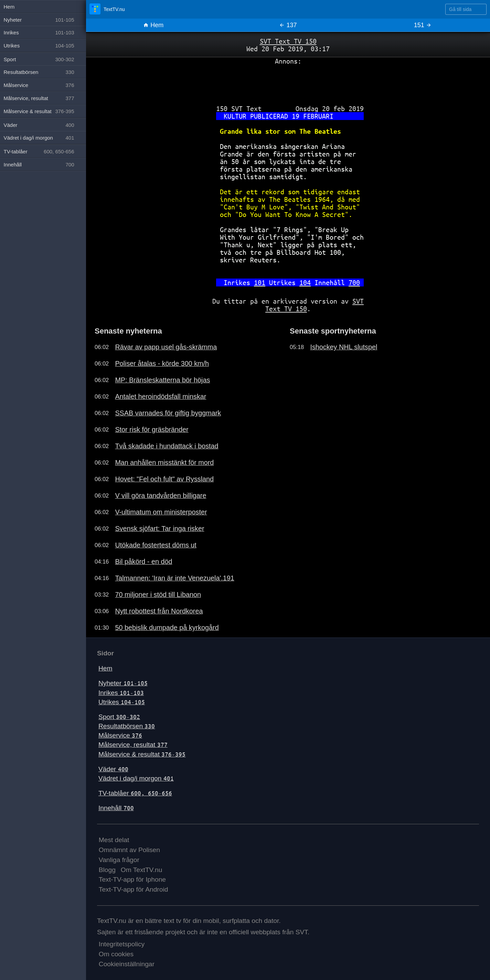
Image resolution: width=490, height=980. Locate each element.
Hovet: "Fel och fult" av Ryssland (164, 479)
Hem (153, 25)
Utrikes (122, 702)
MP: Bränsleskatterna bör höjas (162, 380)
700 (354, 282)
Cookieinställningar (127, 964)
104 (305, 282)
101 (260, 282)
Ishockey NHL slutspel (344, 347)
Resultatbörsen (127, 726)
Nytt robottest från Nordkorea (159, 611)
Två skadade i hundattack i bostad (167, 446)
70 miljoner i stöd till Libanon (158, 595)
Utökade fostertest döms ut (156, 545)
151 (423, 25)
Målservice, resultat (133, 745)
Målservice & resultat (142, 754)
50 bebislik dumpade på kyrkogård (167, 628)
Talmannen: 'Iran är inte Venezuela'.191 (174, 578)
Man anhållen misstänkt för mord (164, 462)
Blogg (107, 870)
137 (288, 25)
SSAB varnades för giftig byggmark (168, 413)
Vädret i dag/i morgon (136, 778)
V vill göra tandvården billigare (161, 496)
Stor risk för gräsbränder (152, 429)
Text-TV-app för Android (134, 889)
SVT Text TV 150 (288, 41)
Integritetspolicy (122, 944)
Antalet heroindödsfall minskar (161, 396)
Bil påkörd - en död (143, 562)
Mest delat (114, 840)
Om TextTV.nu (142, 870)
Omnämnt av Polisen (129, 850)
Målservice (120, 735)
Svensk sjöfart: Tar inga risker (159, 529)
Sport (119, 717)
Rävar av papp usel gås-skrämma (166, 347)
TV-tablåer (135, 793)
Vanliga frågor (119, 860)
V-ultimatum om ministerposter (161, 512)
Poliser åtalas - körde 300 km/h (162, 363)
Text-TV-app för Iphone (132, 879)
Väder (113, 769)
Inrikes (121, 693)
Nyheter (123, 683)
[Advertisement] (288, 82)
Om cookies (116, 954)
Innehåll (116, 808)
